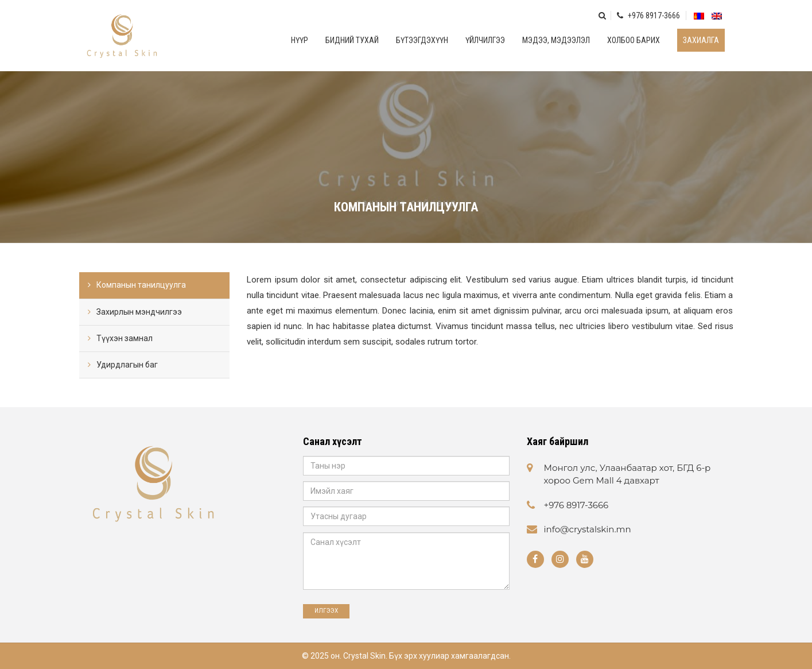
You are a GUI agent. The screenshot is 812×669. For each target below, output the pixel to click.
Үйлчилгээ (485, 40)
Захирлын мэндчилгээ (139, 312)
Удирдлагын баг (127, 365)
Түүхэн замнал (125, 338)
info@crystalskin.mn (588, 529)
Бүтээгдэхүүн (422, 40)
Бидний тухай (352, 40)
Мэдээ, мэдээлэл (556, 40)
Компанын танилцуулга (141, 285)
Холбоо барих (634, 40)
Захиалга (701, 40)
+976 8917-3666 (648, 16)
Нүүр (300, 40)
